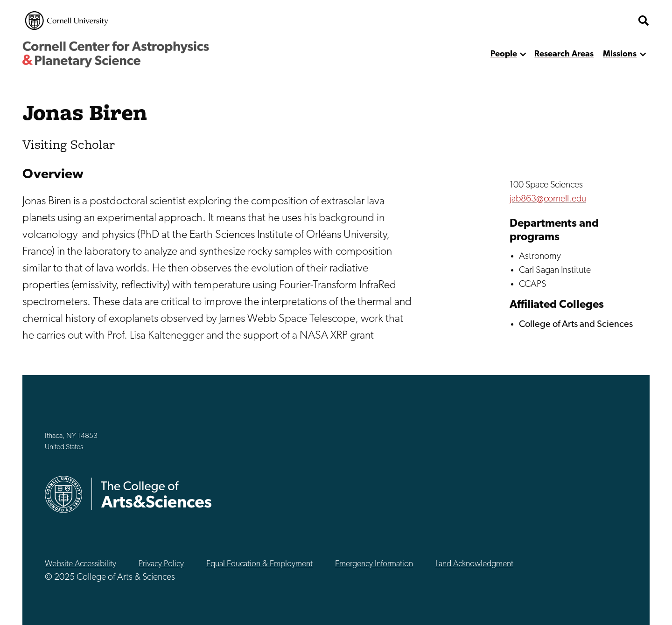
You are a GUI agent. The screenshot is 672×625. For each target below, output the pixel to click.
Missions (620, 54)
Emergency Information (374, 564)
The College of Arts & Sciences (156, 494)
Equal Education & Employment (259, 564)
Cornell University (67, 21)
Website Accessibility (80, 564)
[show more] (523, 54)
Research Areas (564, 54)
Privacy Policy (161, 564)
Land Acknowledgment (474, 564)
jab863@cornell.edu (548, 199)
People (504, 54)
